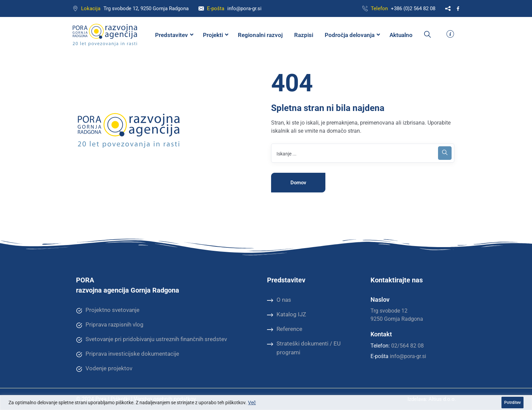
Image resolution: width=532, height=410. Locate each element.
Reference (285, 329)
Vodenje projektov (104, 369)
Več (252, 403)
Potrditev (512, 403)
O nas (279, 300)
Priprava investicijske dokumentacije (128, 354)
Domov (298, 183)
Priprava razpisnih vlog (110, 325)
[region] (266, 403)
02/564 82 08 (407, 346)
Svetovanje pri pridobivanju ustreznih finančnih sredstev (151, 339)
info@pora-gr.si (244, 8)
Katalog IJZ (287, 315)
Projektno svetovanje (108, 310)
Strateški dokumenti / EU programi (304, 348)
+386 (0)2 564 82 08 (413, 8)
